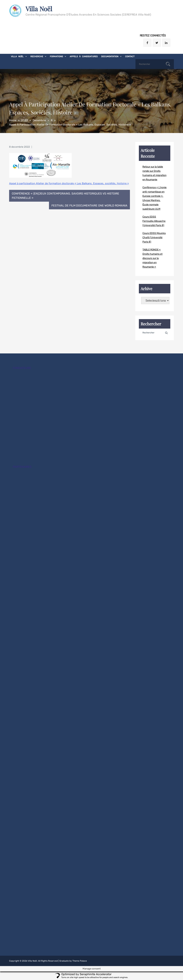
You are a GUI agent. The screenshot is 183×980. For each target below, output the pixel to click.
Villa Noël (39, 9)
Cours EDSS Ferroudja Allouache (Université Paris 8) (154, 221)
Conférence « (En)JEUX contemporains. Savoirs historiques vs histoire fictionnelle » (66, 196)
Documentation (110, 56)
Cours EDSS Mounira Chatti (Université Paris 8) (154, 237)
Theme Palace (80, 961)
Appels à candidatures (84, 56)
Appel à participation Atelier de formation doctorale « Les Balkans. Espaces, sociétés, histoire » (69, 183)
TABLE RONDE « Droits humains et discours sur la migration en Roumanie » (152, 258)
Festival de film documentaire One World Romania (89, 206)
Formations (56, 56)
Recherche (37, 56)
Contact (130, 56)
